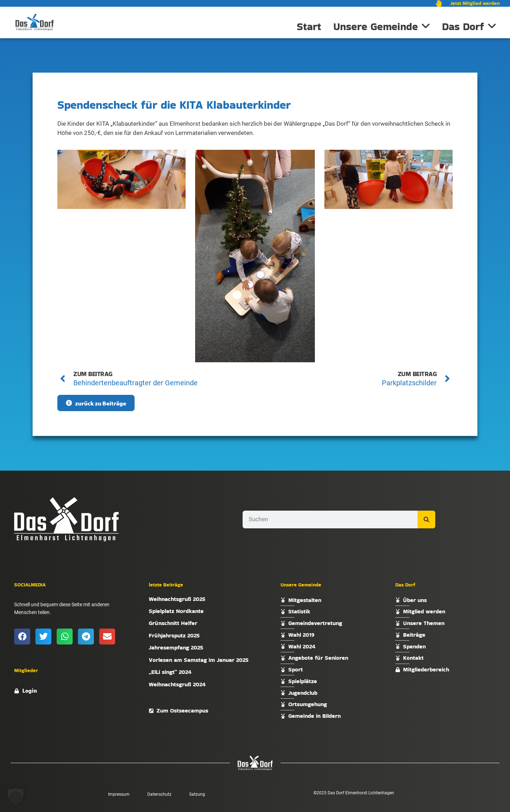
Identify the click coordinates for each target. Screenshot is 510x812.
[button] (22, 637)
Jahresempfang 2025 (176, 648)
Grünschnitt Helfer (173, 623)
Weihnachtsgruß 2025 (177, 599)
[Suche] (426, 519)
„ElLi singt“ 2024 (170, 672)
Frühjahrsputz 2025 (174, 635)
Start (309, 27)
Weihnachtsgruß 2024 (177, 684)
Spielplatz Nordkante (176, 611)
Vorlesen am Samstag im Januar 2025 (199, 660)
